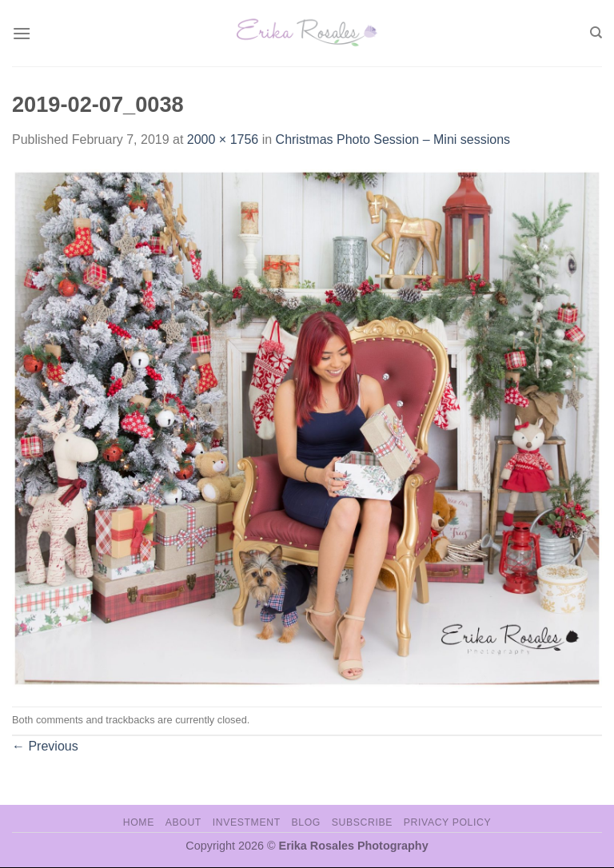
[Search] (596, 33)
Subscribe (362, 822)
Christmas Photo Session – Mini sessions (393, 139)
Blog (306, 822)
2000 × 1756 (223, 139)
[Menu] (22, 33)
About (183, 822)
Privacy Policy (447, 822)
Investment (247, 822)
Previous (45, 746)
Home (139, 822)
